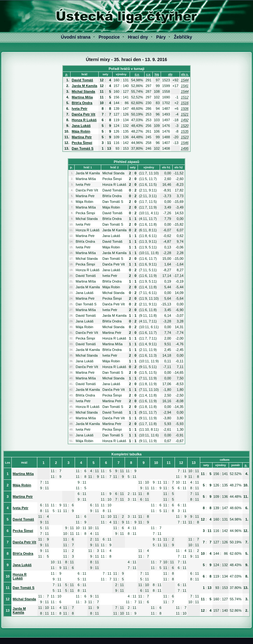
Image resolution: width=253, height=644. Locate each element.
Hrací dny (138, 37)
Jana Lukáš (81, 126)
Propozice (109, 37)
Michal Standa (83, 91)
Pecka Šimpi (82, 143)
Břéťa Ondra (82, 103)
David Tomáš (83, 80)
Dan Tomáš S (83, 148)
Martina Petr (82, 137)
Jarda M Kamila (85, 86)
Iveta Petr (80, 109)
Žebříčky (183, 37)
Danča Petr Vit (83, 114)
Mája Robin (81, 131)
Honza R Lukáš (84, 120)
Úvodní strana (76, 37)
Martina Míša (82, 97)
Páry (161, 37)
